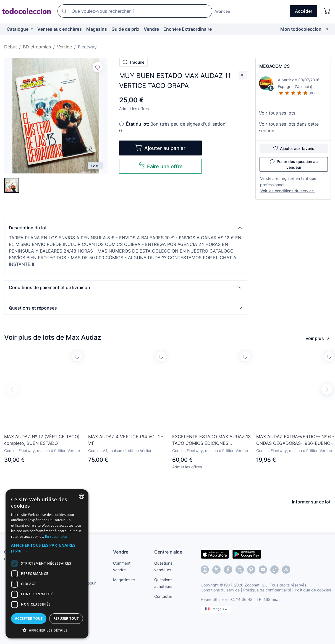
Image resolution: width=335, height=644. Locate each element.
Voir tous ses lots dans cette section (289, 127)
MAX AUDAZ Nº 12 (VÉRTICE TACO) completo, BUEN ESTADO (42, 440)
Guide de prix (125, 29)
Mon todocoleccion (301, 29)
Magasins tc (124, 580)
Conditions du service (220, 590)
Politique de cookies (313, 590)
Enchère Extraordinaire (188, 29)
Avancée (222, 11)
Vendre (151, 29)
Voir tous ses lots (277, 113)
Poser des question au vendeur (294, 164)
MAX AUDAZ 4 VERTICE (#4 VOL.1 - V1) (126, 440)
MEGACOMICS (274, 66)
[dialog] (47, 564)
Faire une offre (160, 166)
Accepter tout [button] (29, 618)
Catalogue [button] (18, 29)
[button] (126, 228)
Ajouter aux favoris (294, 148)
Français (216, 609)
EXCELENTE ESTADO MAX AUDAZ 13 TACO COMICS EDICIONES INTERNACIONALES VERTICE (211, 440)
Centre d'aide (168, 552)
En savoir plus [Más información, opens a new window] (56, 537)
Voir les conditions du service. (288, 191)
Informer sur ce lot (311, 502)
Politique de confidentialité (267, 590)
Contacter (163, 596)
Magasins (97, 29)
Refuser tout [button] (66, 618)
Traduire (134, 62)
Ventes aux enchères (60, 29)
